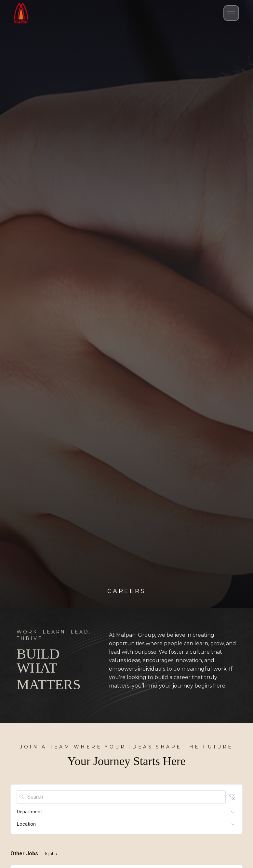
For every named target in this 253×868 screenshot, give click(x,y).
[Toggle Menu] (231, 13)
